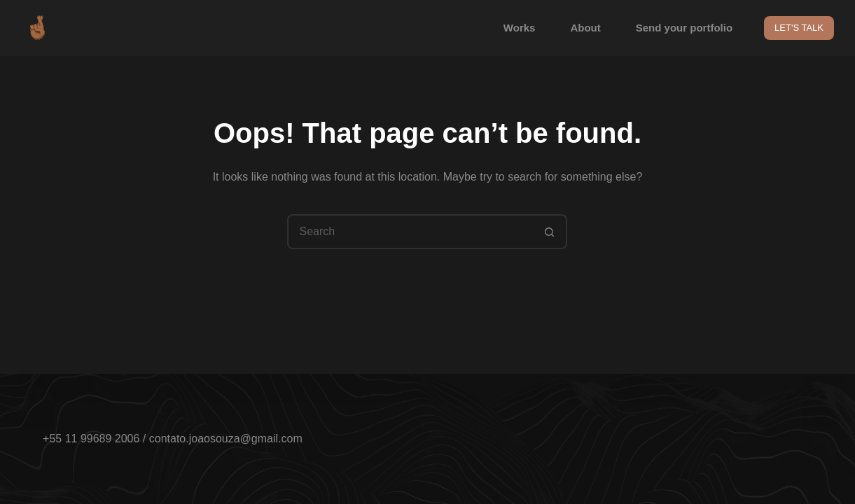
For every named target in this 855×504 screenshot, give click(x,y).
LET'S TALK (799, 28)
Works (520, 28)
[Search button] (550, 232)
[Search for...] (410, 232)
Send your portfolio (684, 28)
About (585, 28)
